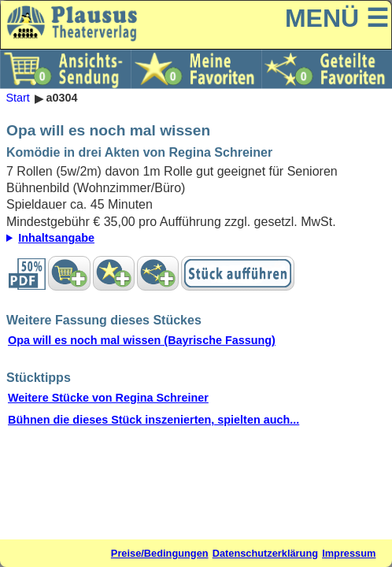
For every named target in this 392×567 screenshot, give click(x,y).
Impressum (349, 553)
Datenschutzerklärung (265, 553)
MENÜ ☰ (337, 18)
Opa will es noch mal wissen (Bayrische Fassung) (142, 340)
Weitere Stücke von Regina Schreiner (108, 398)
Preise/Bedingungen (160, 553)
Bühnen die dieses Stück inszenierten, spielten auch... (153, 420)
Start (17, 98)
